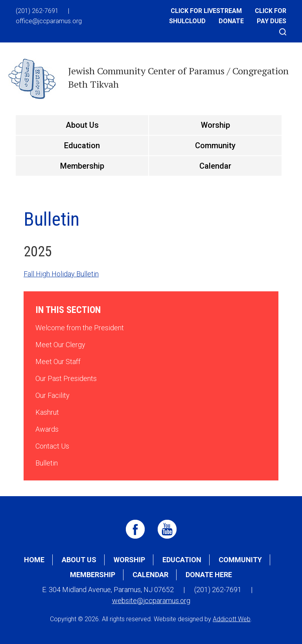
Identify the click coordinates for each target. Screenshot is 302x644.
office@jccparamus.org (49, 21)
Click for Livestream (206, 11)
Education (82, 145)
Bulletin (47, 463)
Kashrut (47, 412)
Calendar (215, 166)
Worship (215, 125)
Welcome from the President (80, 328)
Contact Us (52, 446)
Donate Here (209, 575)
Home (34, 560)
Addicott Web (232, 619)
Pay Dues (272, 21)
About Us (82, 125)
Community (215, 145)
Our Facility (52, 395)
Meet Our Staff (58, 362)
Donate (231, 21)
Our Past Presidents (66, 378)
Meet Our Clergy (60, 345)
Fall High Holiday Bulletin (61, 274)
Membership (82, 166)
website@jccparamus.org (151, 601)
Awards (47, 429)
